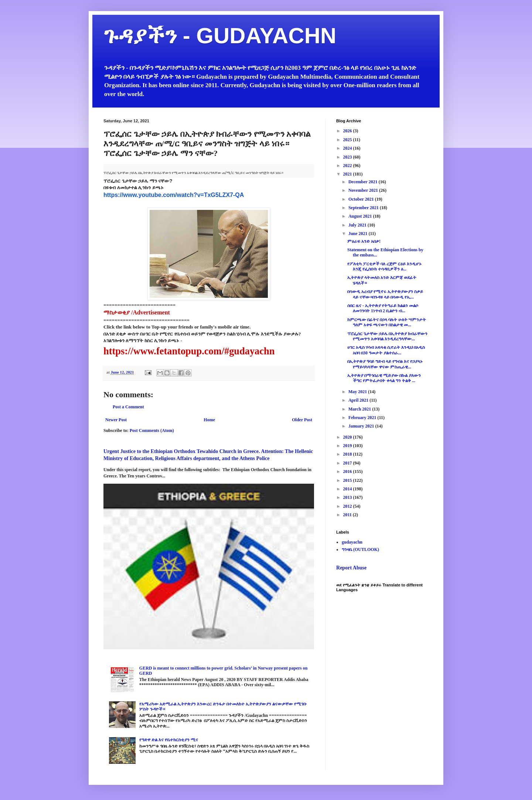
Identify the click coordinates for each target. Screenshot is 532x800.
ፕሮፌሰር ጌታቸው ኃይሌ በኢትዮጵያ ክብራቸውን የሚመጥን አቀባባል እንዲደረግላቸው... (387, 336)
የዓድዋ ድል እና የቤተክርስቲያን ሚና (169, 740)
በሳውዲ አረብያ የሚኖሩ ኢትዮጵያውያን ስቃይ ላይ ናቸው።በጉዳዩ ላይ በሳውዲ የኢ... (385, 294)
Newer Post (116, 420)
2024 (348, 148)
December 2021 (364, 182)
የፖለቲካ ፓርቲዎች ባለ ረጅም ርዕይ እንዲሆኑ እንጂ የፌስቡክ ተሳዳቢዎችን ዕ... (384, 266)
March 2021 (360, 409)
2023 (348, 157)
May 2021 (358, 392)
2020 (348, 437)
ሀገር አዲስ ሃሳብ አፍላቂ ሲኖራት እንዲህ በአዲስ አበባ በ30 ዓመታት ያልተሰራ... (386, 350)
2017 (348, 463)
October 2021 (362, 199)
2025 (348, 140)
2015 (348, 480)
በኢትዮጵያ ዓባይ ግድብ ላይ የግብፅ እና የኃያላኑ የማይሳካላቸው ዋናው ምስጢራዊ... (385, 364)
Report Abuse (351, 568)
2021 (348, 174)
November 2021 (364, 190)
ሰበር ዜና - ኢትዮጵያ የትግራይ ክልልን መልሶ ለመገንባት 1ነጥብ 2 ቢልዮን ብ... (383, 308)
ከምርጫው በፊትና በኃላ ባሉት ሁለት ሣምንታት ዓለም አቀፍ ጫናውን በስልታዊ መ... (387, 322)
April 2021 (359, 400)
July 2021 (358, 225)
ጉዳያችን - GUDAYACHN (220, 36)
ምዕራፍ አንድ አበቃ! (364, 241)
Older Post (302, 420)
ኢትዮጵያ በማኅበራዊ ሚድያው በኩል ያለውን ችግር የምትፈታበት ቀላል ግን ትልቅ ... (384, 378)
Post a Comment (128, 407)
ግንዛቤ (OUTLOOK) (360, 549)
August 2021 (361, 216)
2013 (348, 497)
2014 (348, 489)
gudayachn (352, 542)
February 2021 (363, 418)
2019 (348, 446)
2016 (348, 472)
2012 (348, 506)
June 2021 (359, 234)
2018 (348, 454)
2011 (348, 515)
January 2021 (362, 426)
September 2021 (364, 208)
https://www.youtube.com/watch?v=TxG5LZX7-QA (174, 195)
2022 (348, 166)
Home (209, 420)
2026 (348, 131)
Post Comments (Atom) (152, 430)
